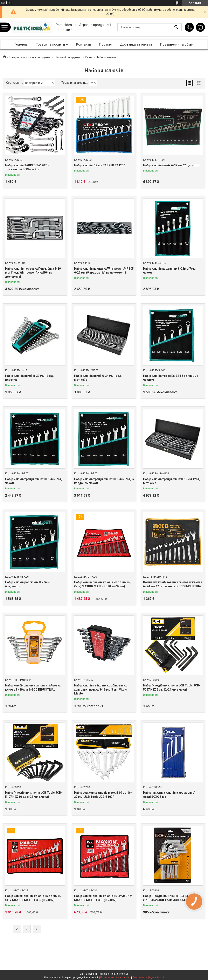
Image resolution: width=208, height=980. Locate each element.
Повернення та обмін (177, 44)
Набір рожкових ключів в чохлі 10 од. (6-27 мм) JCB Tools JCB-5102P (103, 795)
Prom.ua (124, 974)
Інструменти (45, 57)
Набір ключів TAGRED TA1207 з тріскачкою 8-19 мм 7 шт (27, 167)
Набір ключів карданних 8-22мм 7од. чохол (169, 271)
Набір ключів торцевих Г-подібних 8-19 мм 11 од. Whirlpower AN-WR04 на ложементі (33, 273)
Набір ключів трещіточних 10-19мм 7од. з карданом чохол (104, 481)
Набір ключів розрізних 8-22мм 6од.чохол (27, 584)
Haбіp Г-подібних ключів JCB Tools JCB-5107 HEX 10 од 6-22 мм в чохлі (34, 795)
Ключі (89, 57)
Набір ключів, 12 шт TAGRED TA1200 (100, 165)
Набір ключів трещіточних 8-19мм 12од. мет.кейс (172, 481)
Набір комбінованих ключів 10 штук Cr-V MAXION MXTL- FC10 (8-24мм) (103, 898)
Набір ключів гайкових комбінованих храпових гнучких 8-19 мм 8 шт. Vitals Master (100, 689)
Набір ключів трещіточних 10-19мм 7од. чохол (34, 481)
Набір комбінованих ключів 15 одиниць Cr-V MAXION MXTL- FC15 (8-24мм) (33, 898)
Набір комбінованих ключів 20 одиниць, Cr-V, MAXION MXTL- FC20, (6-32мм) (102, 584)
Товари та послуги (50, 44)
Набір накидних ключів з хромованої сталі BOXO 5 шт (169, 795)
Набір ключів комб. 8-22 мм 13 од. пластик (29, 378)
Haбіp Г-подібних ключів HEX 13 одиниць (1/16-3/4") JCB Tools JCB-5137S (172, 898)
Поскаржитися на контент (115, 978)
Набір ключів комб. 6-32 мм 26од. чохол (172, 165)
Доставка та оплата (136, 44)
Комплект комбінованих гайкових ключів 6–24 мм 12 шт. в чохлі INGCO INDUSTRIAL (173, 584)
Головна (21, 44)
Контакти (84, 44)
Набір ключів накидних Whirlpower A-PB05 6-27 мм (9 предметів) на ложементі (104, 271)
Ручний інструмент (69, 57)
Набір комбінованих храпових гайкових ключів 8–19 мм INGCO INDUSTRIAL (33, 687)
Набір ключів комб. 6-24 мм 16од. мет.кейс (98, 378)
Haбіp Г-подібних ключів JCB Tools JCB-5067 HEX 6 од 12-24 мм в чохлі (172, 687)
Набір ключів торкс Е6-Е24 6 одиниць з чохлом (171, 378)
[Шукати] (176, 27)
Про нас (106, 44)
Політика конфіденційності (148, 978)
